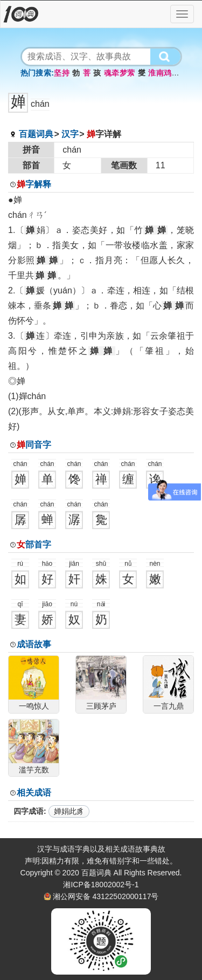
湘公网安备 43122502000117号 (106, 896)
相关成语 (34, 793)
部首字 (34, 544)
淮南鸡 (160, 73)
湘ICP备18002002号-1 (101, 885)
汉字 (70, 134)
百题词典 (36, 134)
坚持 (62, 73)
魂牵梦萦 (120, 73)
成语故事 (34, 644)
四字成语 (29, 811)
